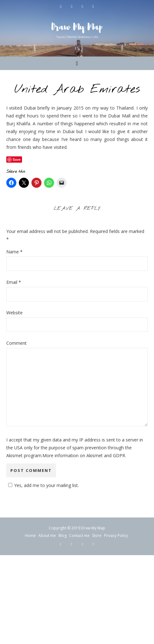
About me (47, 536)
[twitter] (72, 6)
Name (14, 252)
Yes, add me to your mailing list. (43, 485)
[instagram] (83, 6)
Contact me (79, 536)
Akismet (14, 455)
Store (97, 536)
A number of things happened (64, 124)
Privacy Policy (116, 536)
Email (14, 282)
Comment (16, 343)
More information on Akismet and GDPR (84, 455)
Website (14, 313)
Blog (63, 536)
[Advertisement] (77, 599)
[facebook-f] (61, 6)
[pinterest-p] (93, 6)
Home (30, 536)
